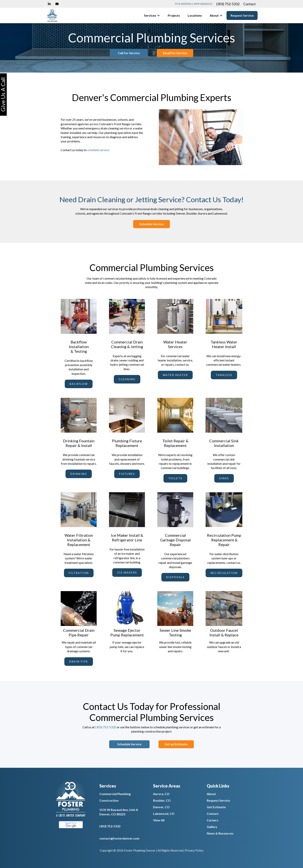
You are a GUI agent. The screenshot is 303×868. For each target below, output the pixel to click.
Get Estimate (216, 807)
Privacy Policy (194, 850)
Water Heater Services (175, 344)
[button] (152, 15)
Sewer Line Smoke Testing (175, 633)
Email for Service (182, 53)
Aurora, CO (161, 794)
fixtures (127, 474)
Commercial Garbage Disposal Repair (175, 540)
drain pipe (79, 661)
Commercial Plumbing (115, 794)
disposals (175, 577)
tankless (224, 375)
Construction (109, 800)
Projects (174, 15)
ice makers (127, 572)
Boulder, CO (162, 800)
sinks (224, 478)
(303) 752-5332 (228, 4)
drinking (79, 474)
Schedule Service (152, 224)
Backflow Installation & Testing (79, 347)
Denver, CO (161, 807)
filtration (79, 573)
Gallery (212, 827)
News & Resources (220, 833)
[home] (52, 15)
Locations (195, 15)
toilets (175, 478)
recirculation (224, 573)
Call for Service (122, 53)
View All (159, 820)
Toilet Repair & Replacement (175, 443)
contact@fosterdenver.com (119, 838)
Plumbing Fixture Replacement (127, 443)
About (211, 794)
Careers (213, 820)
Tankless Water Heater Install (224, 344)
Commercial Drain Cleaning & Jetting (127, 344)
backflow (79, 384)
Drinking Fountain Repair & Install (79, 443)
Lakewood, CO (164, 814)
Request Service (242, 15)
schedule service (98, 150)
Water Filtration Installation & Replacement (79, 540)
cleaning (127, 379)
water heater (175, 375)
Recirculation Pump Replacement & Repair (224, 540)
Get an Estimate (183, 744)
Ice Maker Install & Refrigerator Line (127, 538)
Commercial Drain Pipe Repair (79, 633)
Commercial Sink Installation (224, 443)
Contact (249, 4)
